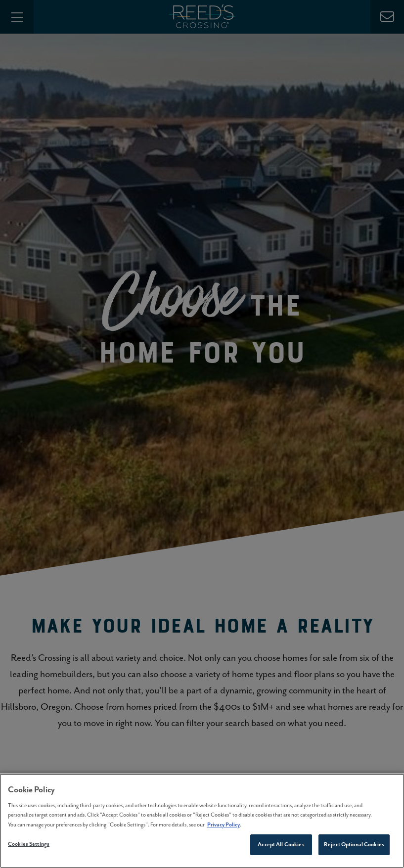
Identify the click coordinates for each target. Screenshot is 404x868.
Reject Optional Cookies (354, 844)
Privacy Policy (224, 824)
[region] (202, 821)
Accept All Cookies (281, 844)
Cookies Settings (29, 844)
